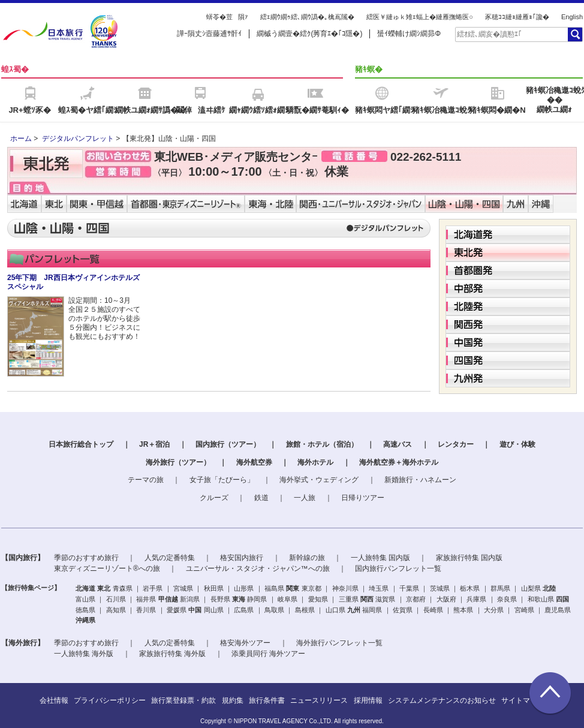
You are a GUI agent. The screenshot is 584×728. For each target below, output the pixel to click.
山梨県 (531, 588)
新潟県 (190, 599)
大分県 (494, 610)
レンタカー (456, 444)
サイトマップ (523, 700)
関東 (293, 588)
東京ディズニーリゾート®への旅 (107, 568)
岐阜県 (288, 599)
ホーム (21, 139)
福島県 (274, 588)
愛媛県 (177, 610)
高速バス (398, 444)
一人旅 (305, 498)
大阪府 (446, 599)
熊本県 (463, 610)
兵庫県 (476, 599)
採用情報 (368, 700)
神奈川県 (345, 588)
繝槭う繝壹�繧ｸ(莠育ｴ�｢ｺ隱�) (309, 34)
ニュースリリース (319, 700)
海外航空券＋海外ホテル (399, 462)
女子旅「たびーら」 (222, 480)
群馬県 (500, 588)
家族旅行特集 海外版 (172, 654)
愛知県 (318, 599)
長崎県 (433, 610)
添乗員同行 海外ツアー (268, 654)
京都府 (416, 599)
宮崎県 (524, 610)
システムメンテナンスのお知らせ (442, 700)
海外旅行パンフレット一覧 (339, 643)
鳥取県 (274, 610)
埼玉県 (379, 588)
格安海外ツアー (245, 643)
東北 (104, 588)
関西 (367, 599)
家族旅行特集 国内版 (469, 558)
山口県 (335, 610)
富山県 (85, 599)
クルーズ (214, 498)
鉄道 (261, 498)
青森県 (123, 588)
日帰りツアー (363, 498)
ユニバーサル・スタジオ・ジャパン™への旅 (258, 568)
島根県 (305, 610)
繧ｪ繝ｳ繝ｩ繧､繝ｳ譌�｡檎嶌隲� (307, 17)
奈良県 (507, 599)
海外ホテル (315, 462)
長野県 (220, 599)
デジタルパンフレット (78, 139)
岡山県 (214, 610)
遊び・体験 (517, 444)
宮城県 (183, 588)
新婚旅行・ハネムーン (420, 480)
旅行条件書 (267, 700)
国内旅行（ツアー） (228, 444)
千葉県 (409, 588)
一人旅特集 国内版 (380, 558)
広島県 (244, 610)
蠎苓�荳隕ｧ (227, 17)
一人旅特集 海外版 (84, 654)
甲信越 (168, 599)
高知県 (116, 610)
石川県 (116, 599)
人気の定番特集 (170, 558)
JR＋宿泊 (154, 444)
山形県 (244, 588)
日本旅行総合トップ (81, 444)
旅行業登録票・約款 (183, 700)
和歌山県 (541, 599)
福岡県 (372, 610)
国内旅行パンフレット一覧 (398, 568)
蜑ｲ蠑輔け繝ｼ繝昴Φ (409, 34)
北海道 (85, 588)
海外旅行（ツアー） (178, 462)
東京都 (311, 588)
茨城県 (440, 588)
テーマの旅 (146, 480)
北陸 (549, 588)
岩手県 (153, 588)
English (572, 17)
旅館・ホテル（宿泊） (322, 444)
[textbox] (511, 34)
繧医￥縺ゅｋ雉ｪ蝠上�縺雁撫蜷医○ (420, 17)
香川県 (146, 610)
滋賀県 (385, 599)
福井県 (146, 599)
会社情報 (54, 700)
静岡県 (257, 599)
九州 (354, 610)
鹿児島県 (558, 610)
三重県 (349, 599)
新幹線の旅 (307, 558)
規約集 (233, 700)
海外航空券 (254, 462)
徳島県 (85, 610)
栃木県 (470, 588)
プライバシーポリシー (110, 700)
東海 (239, 599)
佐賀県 (403, 610)
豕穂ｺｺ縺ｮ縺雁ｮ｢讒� (517, 17)
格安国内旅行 (242, 558)
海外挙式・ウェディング (319, 480)
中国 (195, 610)
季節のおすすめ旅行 (86, 558)
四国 (562, 599)
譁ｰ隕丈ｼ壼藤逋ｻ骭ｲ (209, 34)
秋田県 (214, 588)
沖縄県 (85, 620)
